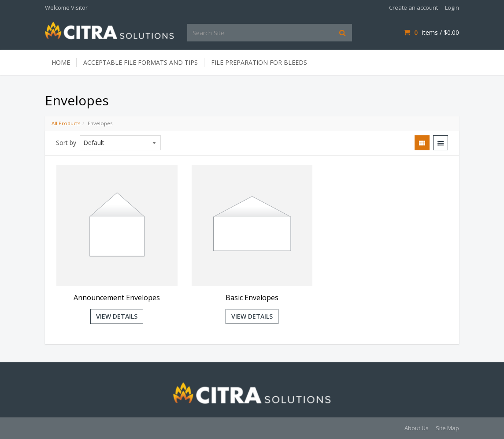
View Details (117, 316)
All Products (66, 123)
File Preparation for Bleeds (259, 62)
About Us (417, 428)
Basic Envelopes (252, 298)
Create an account (413, 7)
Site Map (447, 428)
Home (61, 62)
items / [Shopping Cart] (431, 32)
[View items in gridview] (422, 143)
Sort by (66, 143)
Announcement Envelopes (117, 298)
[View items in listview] (441, 143)
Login (452, 7)
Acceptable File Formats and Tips (141, 62)
